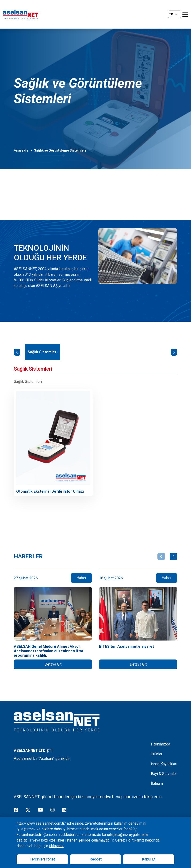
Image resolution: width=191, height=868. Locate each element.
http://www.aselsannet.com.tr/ (41, 823)
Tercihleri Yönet (42, 859)
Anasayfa (21, 150)
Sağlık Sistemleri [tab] (43, 352)
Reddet (96, 859)
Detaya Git (53, 664)
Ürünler (157, 754)
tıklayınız (56, 846)
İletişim (157, 784)
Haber (81, 578)
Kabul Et (149, 859)
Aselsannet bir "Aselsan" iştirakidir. (42, 758)
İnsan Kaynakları (164, 764)
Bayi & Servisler (164, 774)
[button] (161, 556)
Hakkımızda (160, 744)
